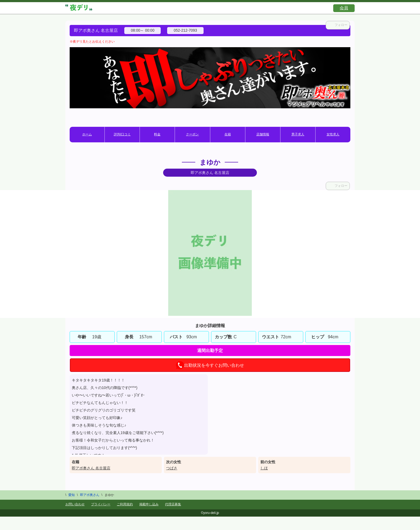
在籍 (228, 134)
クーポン (192, 134)
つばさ (172, 468)
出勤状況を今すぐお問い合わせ (210, 365)
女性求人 (333, 134)
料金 (157, 134)
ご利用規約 (125, 504)
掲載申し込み (149, 504)
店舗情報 (263, 134)
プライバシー (101, 504)
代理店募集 (173, 504)
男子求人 (298, 134)
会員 (344, 8)
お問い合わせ (75, 504)
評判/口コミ (122, 134)
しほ (264, 468)
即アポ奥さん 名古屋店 (91, 468)
